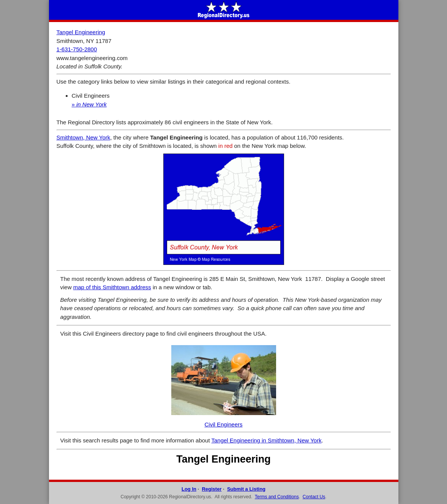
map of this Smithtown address (112, 287)
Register (212, 489)
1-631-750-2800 (77, 49)
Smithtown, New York (84, 137)
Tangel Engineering (81, 32)
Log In (189, 489)
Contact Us (314, 497)
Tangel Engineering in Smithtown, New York (267, 440)
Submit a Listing (246, 489)
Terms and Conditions (277, 497)
